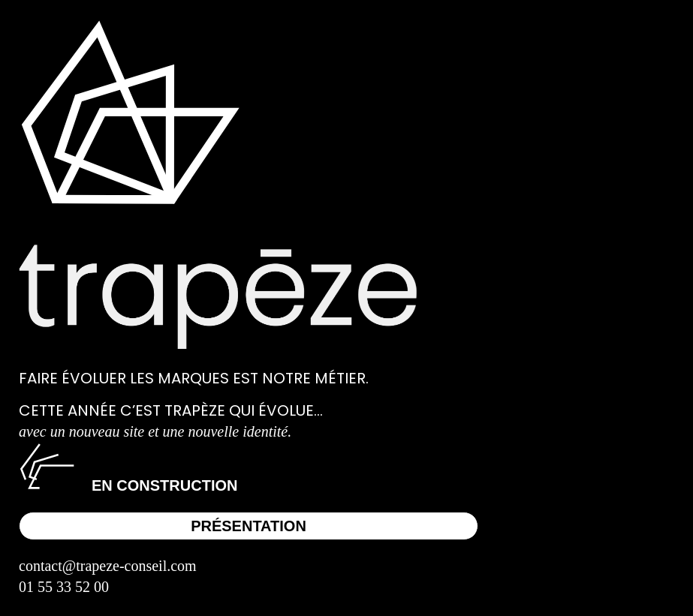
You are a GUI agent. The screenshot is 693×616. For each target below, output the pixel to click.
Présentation (249, 526)
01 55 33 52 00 (64, 587)
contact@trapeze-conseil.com (108, 566)
